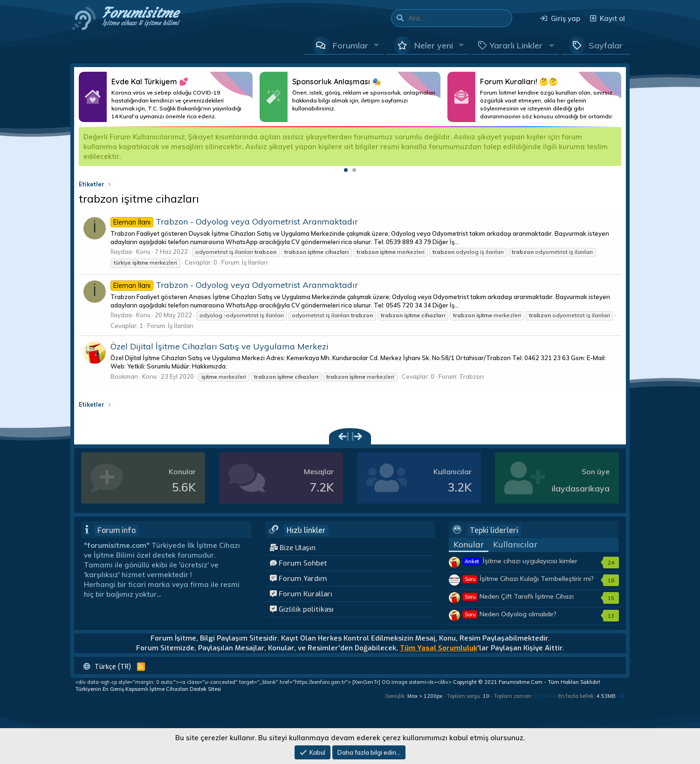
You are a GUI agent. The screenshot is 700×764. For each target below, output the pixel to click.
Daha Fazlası (166, 97)
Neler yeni (434, 45)
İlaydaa (121, 252)
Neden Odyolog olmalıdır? (510, 614)
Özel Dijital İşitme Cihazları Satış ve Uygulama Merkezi (220, 346)
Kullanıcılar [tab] (515, 544)
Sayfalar (606, 45)
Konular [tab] (469, 544)
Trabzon (471, 376)
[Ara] (460, 18)
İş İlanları (255, 262)
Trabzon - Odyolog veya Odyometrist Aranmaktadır (234, 222)
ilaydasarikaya (581, 488)
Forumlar (350, 45)
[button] (377, 45)
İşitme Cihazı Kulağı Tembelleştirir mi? (528, 579)
